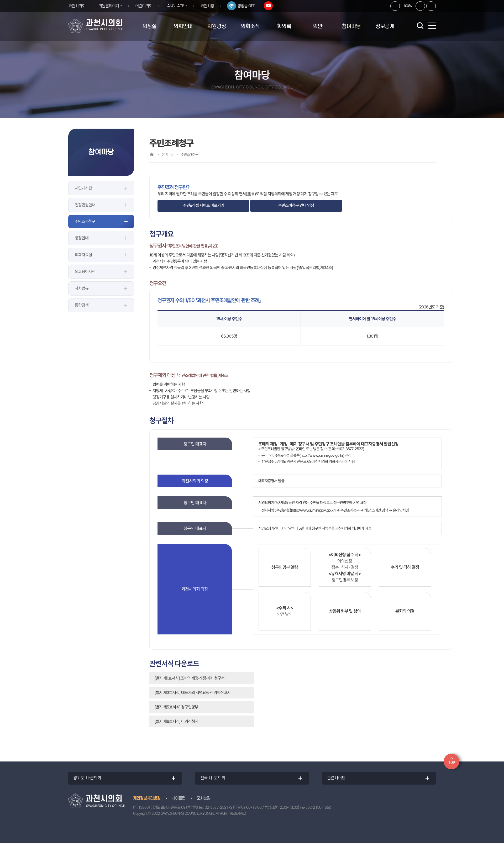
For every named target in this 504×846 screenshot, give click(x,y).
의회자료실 (83, 255)
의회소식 (250, 26)
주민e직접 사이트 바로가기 (204, 205)
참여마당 (351, 26)
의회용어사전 (85, 272)
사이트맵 (178, 801)
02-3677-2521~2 (219, 810)
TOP (452, 763)
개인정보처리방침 (147, 801)
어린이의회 (146, 6)
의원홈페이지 (109, 6)
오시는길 (203, 801)
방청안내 (82, 238)
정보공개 (385, 26)
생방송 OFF (250, 6)
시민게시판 (83, 188)
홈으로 (152, 154)
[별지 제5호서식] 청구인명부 (176, 707)
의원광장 (217, 26)
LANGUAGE (177, 6)
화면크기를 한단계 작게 (420, 6)
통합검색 (82, 305)
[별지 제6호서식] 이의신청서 (176, 721)
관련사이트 (338, 780)
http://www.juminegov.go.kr (322, 455)
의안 (318, 26)
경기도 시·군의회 (89, 780)
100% (408, 6)
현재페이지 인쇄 (431, 6)
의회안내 (183, 26)
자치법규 (82, 288)
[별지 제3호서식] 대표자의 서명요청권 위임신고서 (193, 693)
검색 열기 (420, 25)
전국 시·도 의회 (214, 780)
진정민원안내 (85, 205)
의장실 (149, 26)
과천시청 (211, 6)
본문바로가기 (0, 0)
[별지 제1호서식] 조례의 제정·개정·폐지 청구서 (190, 678)
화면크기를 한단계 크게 (395, 6)
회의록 (284, 26)
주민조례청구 (85, 221)
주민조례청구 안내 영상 (296, 205)
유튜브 (272, 6)
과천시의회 (77, 6)
